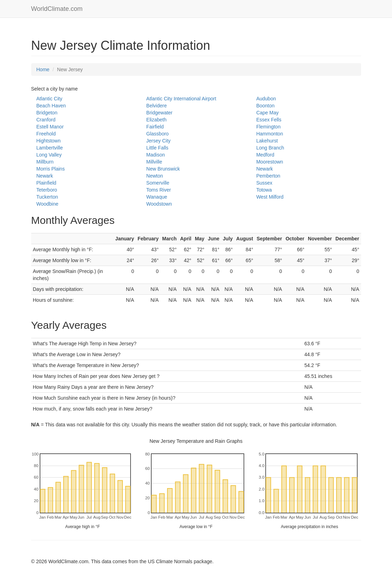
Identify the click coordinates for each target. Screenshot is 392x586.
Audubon (266, 99)
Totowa (264, 190)
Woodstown (159, 204)
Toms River (159, 190)
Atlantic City (49, 99)
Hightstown (49, 141)
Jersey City (158, 141)
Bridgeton (47, 113)
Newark (264, 169)
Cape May (267, 113)
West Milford (270, 197)
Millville (154, 162)
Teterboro (47, 190)
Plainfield (46, 183)
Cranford (46, 120)
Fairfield (155, 127)
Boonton (265, 106)
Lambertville (50, 148)
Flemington (268, 127)
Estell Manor (50, 127)
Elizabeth (157, 120)
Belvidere (157, 106)
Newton (155, 176)
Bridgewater (160, 113)
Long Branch (270, 148)
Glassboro (158, 134)
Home (43, 69)
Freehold (46, 134)
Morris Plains (51, 169)
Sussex (264, 183)
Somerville (158, 183)
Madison (156, 155)
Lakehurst (267, 141)
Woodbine (48, 204)
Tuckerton (47, 197)
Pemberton (268, 176)
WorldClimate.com (57, 9)
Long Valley (49, 155)
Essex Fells (269, 120)
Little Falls (157, 148)
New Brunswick (163, 169)
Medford (265, 155)
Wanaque (157, 197)
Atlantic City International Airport (181, 99)
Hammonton (270, 134)
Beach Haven (51, 106)
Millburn (45, 162)
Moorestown (270, 162)
